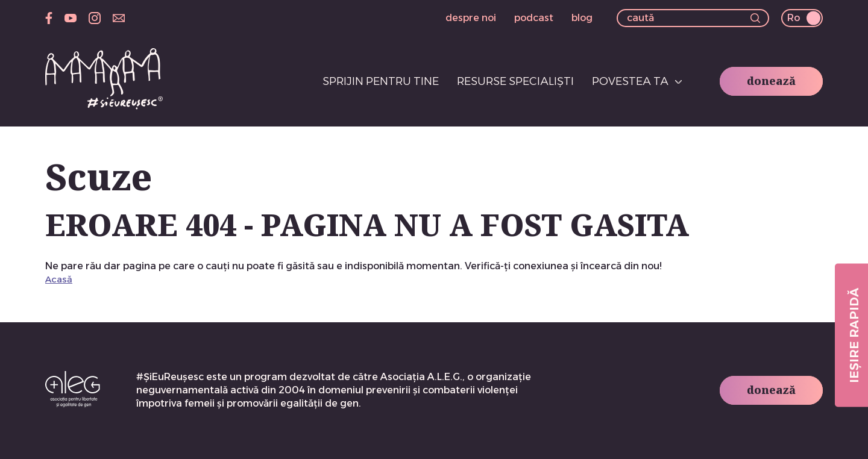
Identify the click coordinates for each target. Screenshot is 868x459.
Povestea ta (630, 81)
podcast (534, 18)
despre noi (471, 18)
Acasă (59, 279)
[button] (755, 19)
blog (582, 18)
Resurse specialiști (515, 81)
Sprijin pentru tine (381, 81)
